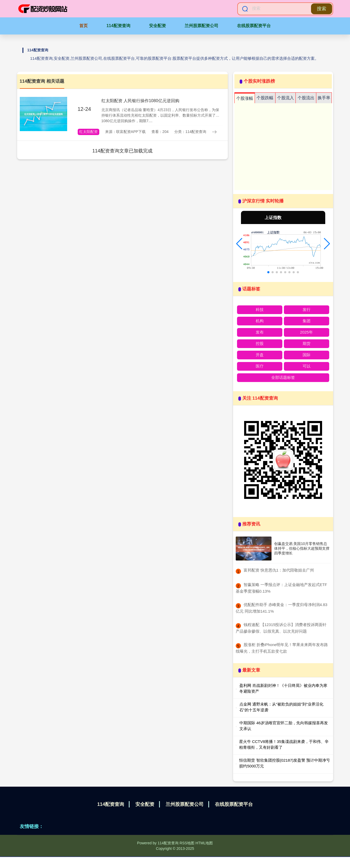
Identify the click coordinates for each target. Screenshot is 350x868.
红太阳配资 (88, 132)
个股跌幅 (265, 98)
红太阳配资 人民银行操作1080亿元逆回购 (140, 101)
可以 (307, 366)
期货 (307, 343)
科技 (260, 309)
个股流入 (285, 98)
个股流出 (306, 98)
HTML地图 (204, 843)
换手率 (324, 98)
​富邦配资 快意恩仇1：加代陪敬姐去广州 (279, 570)
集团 (307, 321)
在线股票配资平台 (254, 26)
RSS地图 (187, 843)
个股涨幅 (245, 98)
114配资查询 (118, 26)
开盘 (260, 355)
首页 (83, 26)
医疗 (260, 366)
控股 (260, 343)
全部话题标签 (283, 377)
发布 (260, 332)
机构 (260, 321)
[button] (239, 244)
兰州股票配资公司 (201, 26)
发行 (307, 309)
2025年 (306, 332)
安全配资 (157, 26)
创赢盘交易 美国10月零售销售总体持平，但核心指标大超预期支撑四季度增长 (302, 548)
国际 (307, 355)
